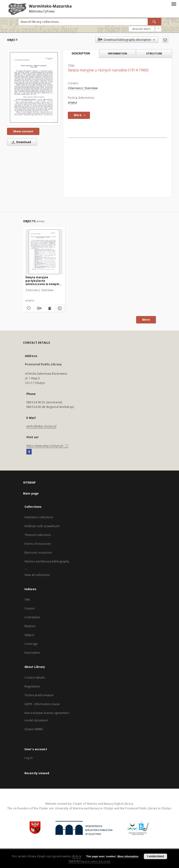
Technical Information (39, 695)
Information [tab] (117, 53)
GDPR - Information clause (42, 704)
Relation (30, 626)
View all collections (37, 575)
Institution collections (39, 517)
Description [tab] (81, 54)
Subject (29, 635)
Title (27, 600)
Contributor (32, 617)
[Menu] (174, 4)
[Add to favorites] (165, 40)
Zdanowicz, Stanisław (83, 88)
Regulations (32, 686)
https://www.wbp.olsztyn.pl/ (47, 446)
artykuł (72, 103)
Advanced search (141, 29)
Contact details (35, 678)
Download (21, 142)
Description (32, 653)
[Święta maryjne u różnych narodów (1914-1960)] (34, 87)
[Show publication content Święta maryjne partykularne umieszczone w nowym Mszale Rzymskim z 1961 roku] (49, 308)
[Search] (155, 22)
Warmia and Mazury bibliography (47, 561)
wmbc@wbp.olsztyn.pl (41, 426)
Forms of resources (38, 544)
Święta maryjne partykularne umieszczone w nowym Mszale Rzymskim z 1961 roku (43, 281)
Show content (23, 131)
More (146, 320)
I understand (155, 856)
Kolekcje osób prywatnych (42, 526)
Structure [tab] (154, 53)
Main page (31, 493)
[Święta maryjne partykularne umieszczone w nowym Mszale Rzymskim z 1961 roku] (44, 252)
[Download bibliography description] (39, 308)
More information (128, 856)
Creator (30, 608)
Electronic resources (38, 553)
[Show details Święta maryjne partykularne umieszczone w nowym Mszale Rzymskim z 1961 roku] (59, 308)
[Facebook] (29, 452)
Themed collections (38, 535)
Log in (29, 758)
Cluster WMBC (34, 729)
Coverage (31, 644)
